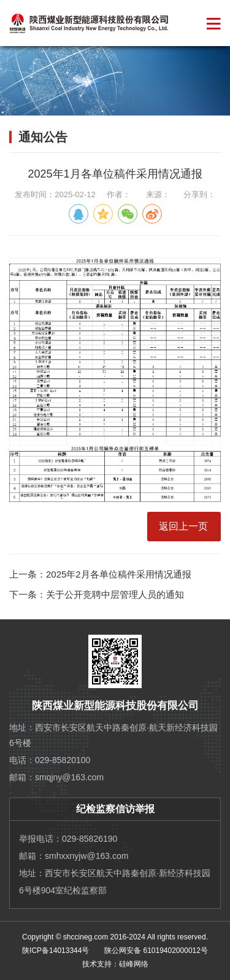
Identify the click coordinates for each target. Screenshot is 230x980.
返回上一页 (183, 526)
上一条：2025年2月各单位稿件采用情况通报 (100, 574)
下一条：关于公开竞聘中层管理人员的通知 (97, 594)
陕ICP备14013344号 (56, 951)
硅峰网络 (134, 964)
